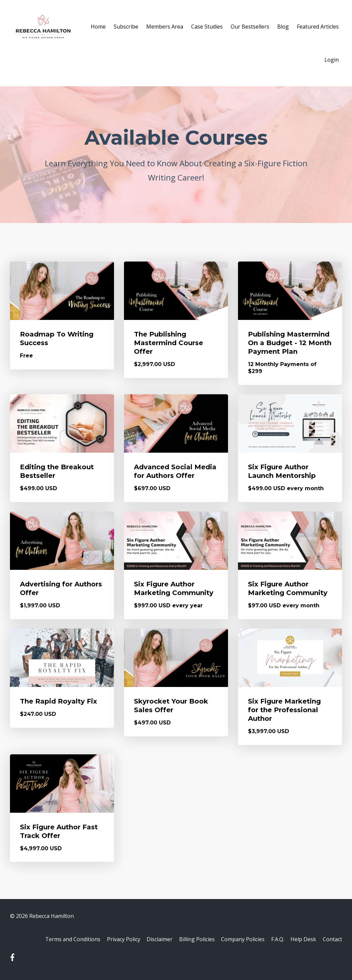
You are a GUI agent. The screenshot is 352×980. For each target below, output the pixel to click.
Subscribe (126, 27)
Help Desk (302, 940)
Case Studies (207, 27)
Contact (332, 940)
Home (98, 27)
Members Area (165, 27)
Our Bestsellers (250, 27)
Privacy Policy (115, 940)
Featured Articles (318, 27)
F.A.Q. (275, 940)
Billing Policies (191, 940)
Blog (283, 27)
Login (332, 60)
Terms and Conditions (62, 940)
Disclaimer (152, 940)
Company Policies (238, 940)
